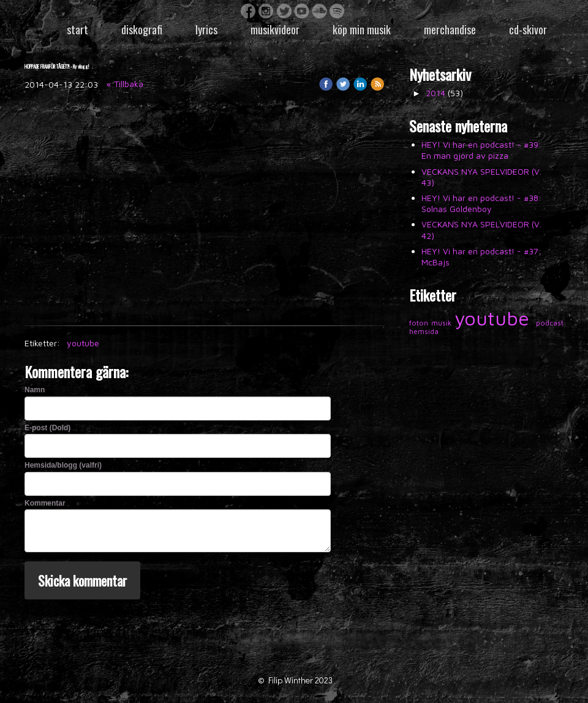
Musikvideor (275, 29)
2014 (435, 93)
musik (443, 323)
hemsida (424, 331)
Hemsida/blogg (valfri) (63, 465)
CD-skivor (528, 29)
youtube (83, 343)
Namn (35, 390)
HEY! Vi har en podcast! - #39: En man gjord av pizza (481, 150)
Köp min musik (362, 29)
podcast (550, 323)
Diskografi (142, 29)
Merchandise (450, 29)
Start (77, 29)
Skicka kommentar (82, 580)
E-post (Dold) (47, 428)
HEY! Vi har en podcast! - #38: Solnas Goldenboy (481, 203)
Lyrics (206, 29)
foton (420, 323)
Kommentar (45, 503)
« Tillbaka (125, 84)
